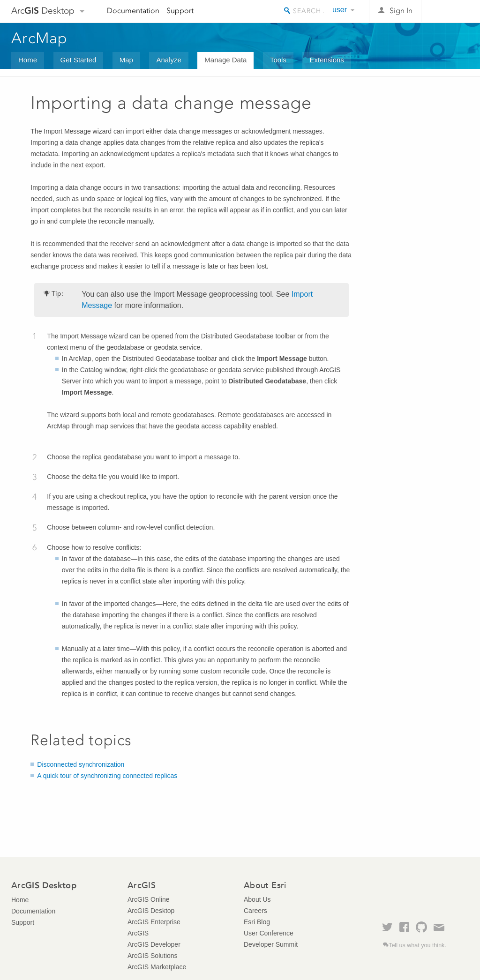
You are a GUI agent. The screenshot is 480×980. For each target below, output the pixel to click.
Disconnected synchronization (81, 764)
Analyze (169, 60)
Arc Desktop (43, 11)
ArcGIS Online (148, 899)
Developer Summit (271, 944)
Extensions (326, 60)
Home (28, 60)
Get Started (79, 60)
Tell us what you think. (417, 945)
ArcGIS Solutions (153, 956)
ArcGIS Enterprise (154, 922)
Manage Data (225, 60)
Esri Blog (257, 922)
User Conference (269, 933)
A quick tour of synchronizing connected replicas (107, 776)
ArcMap (40, 38)
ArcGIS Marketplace (157, 967)
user (340, 10)
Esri (449, 11)
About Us (257, 899)
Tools (278, 60)
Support (180, 11)
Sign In (401, 11)
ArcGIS (138, 933)
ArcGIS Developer (154, 944)
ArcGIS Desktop (151, 911)
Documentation (133, 11)
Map (126, 60)
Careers (255, 911)
